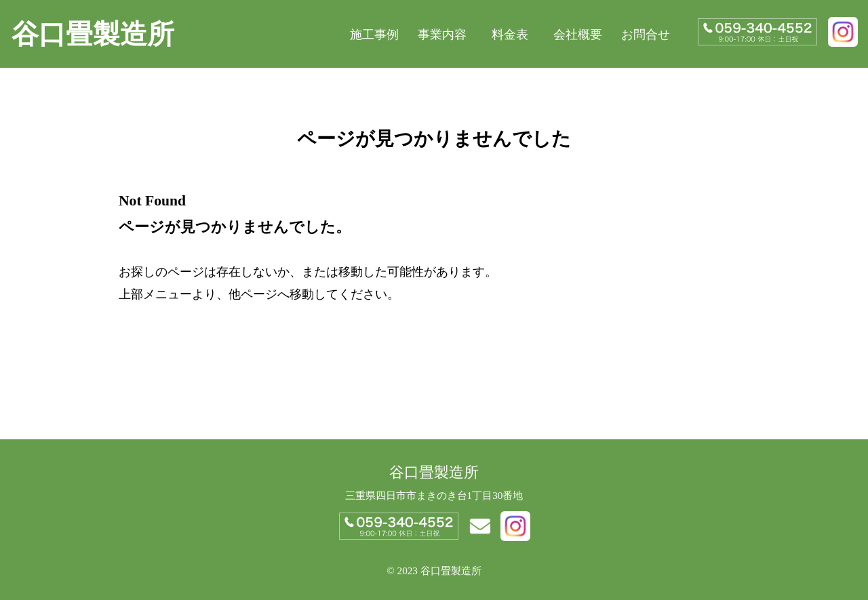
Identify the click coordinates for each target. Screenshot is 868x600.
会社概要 (578, 35)
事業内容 (442, 35)
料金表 (510, 35)
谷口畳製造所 (93, 34)
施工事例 (374, 35)
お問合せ (646, 35)
